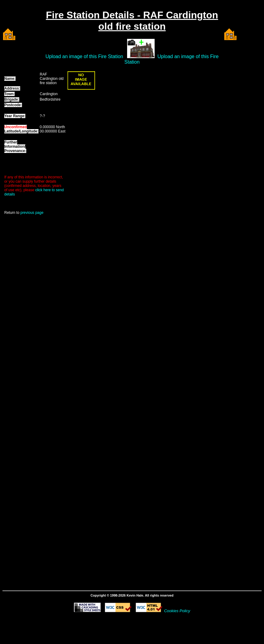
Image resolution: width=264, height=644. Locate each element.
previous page (32, 213)
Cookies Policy (177, 611)
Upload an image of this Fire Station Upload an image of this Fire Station (132, 59)
